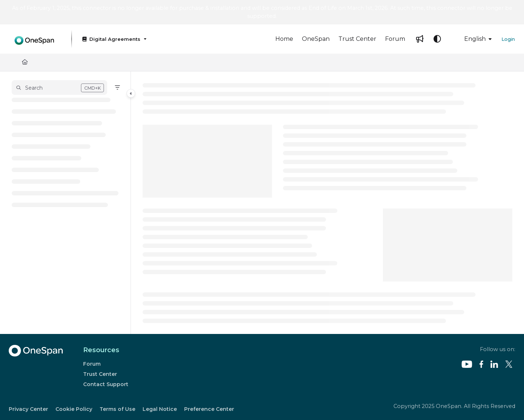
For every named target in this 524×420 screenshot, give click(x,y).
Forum (92, 364)
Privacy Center (28, 409)
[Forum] (395, 39)
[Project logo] (34, 39)
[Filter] (117, 87)
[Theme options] (437, 39)
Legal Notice (160, 409)
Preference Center (209, 409)
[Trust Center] (357, 39)
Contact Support (106, 384)
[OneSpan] (316, 39)
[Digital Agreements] (114, 39)
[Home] (284, 39)
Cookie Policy (74, 409)
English (470, 39)
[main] (327, 203)
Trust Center (100, 374)
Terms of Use (117, 409)
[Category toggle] (131, 93)
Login (508, 39)
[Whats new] (420, 39)
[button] (59, 87)
